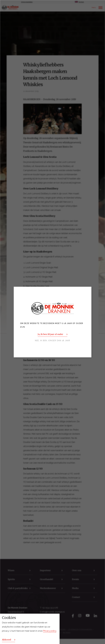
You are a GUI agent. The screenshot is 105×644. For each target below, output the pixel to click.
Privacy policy (50, 631)
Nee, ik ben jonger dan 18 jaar (53, 341)
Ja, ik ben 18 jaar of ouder (50, 334)
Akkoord (6, 640)
